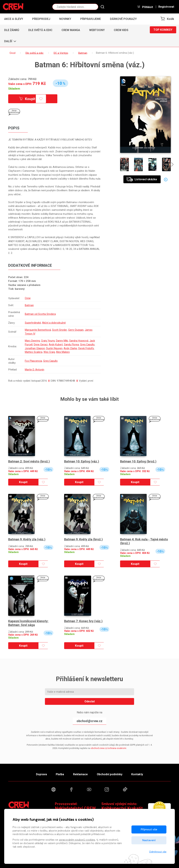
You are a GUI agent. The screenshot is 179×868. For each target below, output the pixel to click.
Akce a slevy (14, 19)
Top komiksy (163, 30)
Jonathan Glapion (35, 347)
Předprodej (41, 19)
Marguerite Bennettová (38, 329)
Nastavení (149, 840)
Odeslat (90, 700)
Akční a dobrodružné (54, 323)
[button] (9, 41)
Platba (59, 773)
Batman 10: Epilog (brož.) (138, 460)
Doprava (40, 773)
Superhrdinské (33, 323)
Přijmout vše (149, 829)
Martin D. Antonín (35, 368)
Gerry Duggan (76, 329)
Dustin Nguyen (54, 347)
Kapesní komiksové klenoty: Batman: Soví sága (28, 621)
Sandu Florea (71, 343)
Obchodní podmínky (110, 773)
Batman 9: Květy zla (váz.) (27, 538)
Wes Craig (49, 351)
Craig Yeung (48, 340)
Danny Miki (62, 340)
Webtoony (97, 30)
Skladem (14, 89)
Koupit (28, 99)
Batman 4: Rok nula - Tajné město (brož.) (144, 540)
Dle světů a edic (40, 30)
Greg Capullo (88, 343)
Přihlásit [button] (145, 7)
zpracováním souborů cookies (77, 840)
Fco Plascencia (34, 359)
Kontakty (139, 773)
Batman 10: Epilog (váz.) (82, 460)
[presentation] (173, 165)
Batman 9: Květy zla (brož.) (84, 538)
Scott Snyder (59, 329)
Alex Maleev (63, 351)
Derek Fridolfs (87, 347)
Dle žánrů (12, 30)
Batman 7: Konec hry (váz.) (83, 619)
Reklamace (81, 773)
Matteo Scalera (34, 351)
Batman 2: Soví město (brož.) (29, 460)
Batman (29, 305)
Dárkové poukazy (123, 19)
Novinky (65, 19)
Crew (28, 298)
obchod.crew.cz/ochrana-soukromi (108, 746)
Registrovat (166, 7)
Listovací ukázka (142, 179)
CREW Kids (121, 30)
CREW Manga (71, 30)
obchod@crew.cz (89, 719)
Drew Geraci (41, 343)
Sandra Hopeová (79, 340)
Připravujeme (91, 19)
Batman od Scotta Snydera (40, 314)
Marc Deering (32, 340)
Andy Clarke (71, 347)
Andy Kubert (56, 343)
